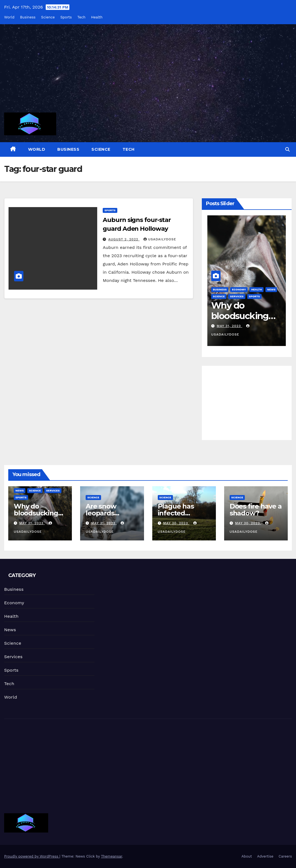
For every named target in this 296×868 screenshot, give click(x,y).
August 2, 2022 (124, 239)
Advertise (265, 856)
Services (237, 296)
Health (97, 17)
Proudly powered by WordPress (32, 856)
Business (28, 17)
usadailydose (160, 239)
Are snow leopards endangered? (108, 513)
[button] (287, 149)
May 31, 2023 (230, 326)
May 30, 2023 (176, 523)
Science (48, 17)
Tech (81, 17)
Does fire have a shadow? (256, 510)
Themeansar (112, 856)
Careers (285, 856)
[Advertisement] (148, 72)
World (9, 17)
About (247, 856)
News (271, 289)
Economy (239, 289)
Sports (66, 17)
